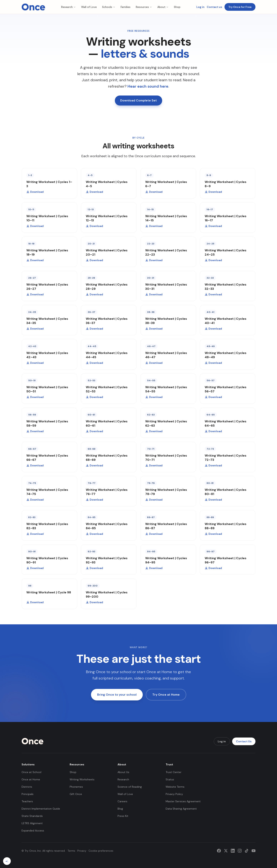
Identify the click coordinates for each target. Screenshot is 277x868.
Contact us (214, 7)
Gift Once (76, 794)
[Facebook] (219, 851)
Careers (122, 801)
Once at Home (31, 779)
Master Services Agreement (183, 801)
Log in (200, 7)
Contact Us (244, 741)
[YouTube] (254, 851)
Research (68, 7)
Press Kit (123, 816)
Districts (27, 787)
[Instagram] (240, 851)
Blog (120, 809)
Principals (28, 794)
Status (170, 779)
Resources (144, 7)
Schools (109, 7)
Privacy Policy (174, 794)
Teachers (27, 801)
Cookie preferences (101, 851)
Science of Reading (130, 787)
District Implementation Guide (41, 809)
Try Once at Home (166, 695)
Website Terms (175, 787)
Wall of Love (89, 7)
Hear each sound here (148, 86)
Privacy (82, 851)
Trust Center (174, 772)
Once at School (31, 772)
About (163, 7)
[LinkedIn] (233, 851)
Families (126, 7)
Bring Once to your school (117, 695)
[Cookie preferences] (7, 861)
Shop (177, 7)
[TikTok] (247, 851)
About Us (123, 772)
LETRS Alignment (32, 823)
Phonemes (76, 787)
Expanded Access (33, 831)
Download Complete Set (138, 100)
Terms (71, 851)
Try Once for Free (240, 7)
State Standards (32, 816)
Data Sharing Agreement (181, 809)
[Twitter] (226, 851)
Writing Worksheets (82, 779)
